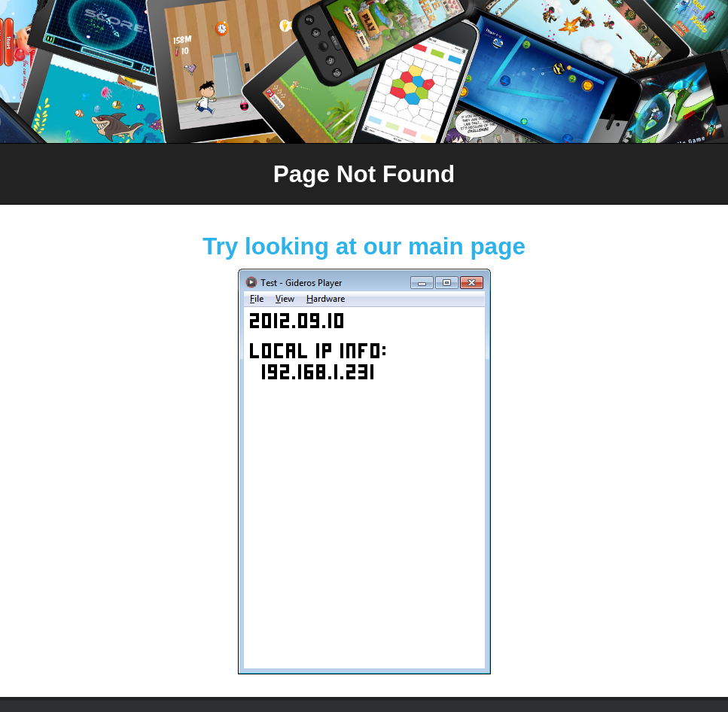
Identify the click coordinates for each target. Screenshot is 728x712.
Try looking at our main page (364, 246)
